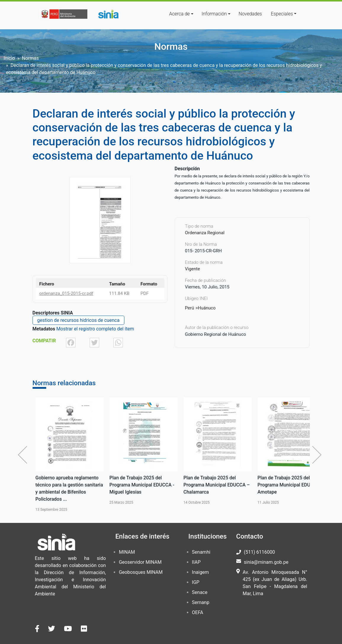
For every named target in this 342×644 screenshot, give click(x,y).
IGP (196, 582)
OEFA (198, 612)
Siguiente (318, 455)
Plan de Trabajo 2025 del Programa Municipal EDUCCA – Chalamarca (217, 485)
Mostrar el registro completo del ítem (95, 329)
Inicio (9, 58)
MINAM (127, 552)
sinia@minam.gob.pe (266, 562)
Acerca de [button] (179, 14)
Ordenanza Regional (205, 233)
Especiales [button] (282, 14)
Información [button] (214, 14)
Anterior (24, 455)
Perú (190, 308)
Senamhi (201, 552)
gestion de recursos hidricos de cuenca (78, 320)
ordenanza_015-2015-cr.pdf (66, 293)
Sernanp (201, 602)
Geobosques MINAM (141, 572)
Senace (200, 592)
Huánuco (207, 308)
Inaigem (200, 572)
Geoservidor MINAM (140, 562)
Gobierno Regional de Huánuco (216, 334)
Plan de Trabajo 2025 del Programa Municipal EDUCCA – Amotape (291, 485)
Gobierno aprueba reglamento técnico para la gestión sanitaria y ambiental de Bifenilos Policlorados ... (69, 488)
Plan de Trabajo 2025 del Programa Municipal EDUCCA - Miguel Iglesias (142, 485)
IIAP (196, 562)
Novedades (250, 14)
